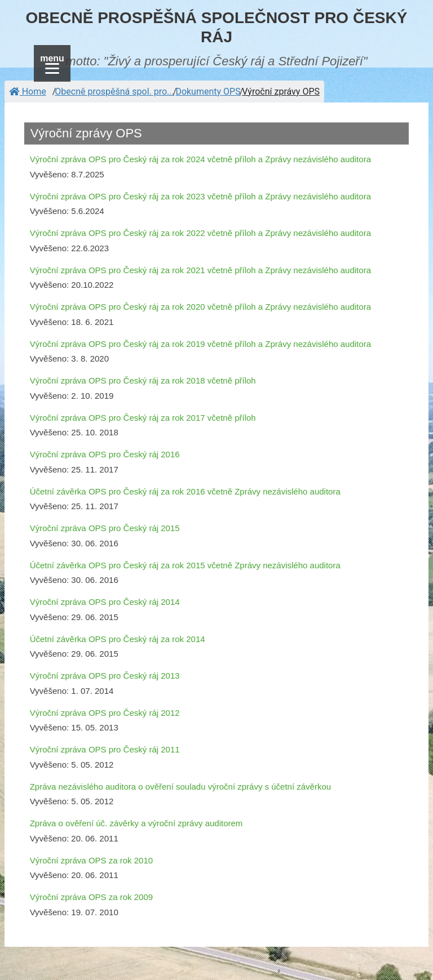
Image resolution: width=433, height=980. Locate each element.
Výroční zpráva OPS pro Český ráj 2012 (105, 713)
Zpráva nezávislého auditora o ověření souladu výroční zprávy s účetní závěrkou (180, 787)
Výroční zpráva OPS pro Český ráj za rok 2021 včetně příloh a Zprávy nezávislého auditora (200, 270)
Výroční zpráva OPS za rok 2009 (91, 897)
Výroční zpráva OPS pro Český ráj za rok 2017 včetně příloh (143, 418)
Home (28, 92)
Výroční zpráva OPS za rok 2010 (91, 860)
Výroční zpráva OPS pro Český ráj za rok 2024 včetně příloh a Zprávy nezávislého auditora (200, 159)
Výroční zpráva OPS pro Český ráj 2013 (105, 676)
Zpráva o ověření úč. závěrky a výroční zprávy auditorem (136, 823)
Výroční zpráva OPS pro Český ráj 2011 (105, 749)
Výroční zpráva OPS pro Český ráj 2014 (105, 602)
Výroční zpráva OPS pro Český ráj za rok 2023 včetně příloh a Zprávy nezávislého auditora (200, 196)
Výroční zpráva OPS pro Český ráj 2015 (105, 528)
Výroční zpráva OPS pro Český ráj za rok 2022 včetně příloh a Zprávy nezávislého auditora (200, 233)
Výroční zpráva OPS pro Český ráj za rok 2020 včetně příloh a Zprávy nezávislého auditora (200, 307)
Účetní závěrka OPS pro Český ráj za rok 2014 (118, 639)
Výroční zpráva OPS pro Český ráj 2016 (105, 454)
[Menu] (52, 63)
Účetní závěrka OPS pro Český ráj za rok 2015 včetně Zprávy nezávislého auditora (185, 565)
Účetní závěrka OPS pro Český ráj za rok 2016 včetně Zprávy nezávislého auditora (185, 491)
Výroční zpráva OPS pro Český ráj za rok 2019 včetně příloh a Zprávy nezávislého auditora (200, 344)
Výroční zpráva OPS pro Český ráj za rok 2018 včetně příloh (143, 380)
